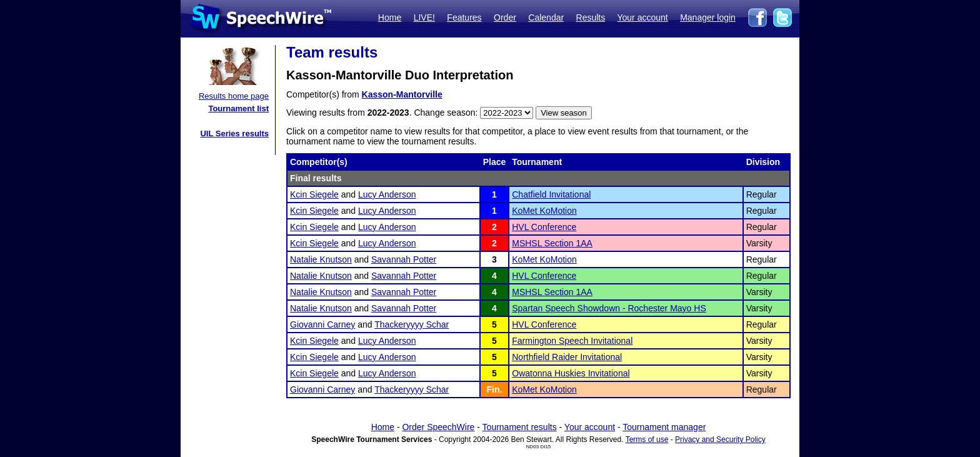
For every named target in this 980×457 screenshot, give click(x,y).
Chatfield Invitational (551, 194)
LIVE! (424, 18)
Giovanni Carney (322, 324)
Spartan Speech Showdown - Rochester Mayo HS (609, 308)
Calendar (546, 18)
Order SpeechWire (438, 427)
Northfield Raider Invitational (567, 357)
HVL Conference (544, 227)
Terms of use (647, 439)
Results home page (234, 96)
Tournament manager (664, 427)
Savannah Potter (404, 259)
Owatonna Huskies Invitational (571, 373)
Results (591, 18)
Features (464, 18)
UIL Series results (234, 133)
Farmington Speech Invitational (572, 341)
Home (390, 18)
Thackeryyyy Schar (412, 324)
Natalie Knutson (321, 259)
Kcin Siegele (314, 194)
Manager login (708, 18)
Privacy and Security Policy (720, 439)
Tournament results (520, 427)
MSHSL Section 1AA (552, 243)
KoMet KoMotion (544, 211)
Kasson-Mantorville (402, 94)
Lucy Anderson (387, 194)
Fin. (495, 389)
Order (505, 18)
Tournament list (238, 108)
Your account (642, 18)
